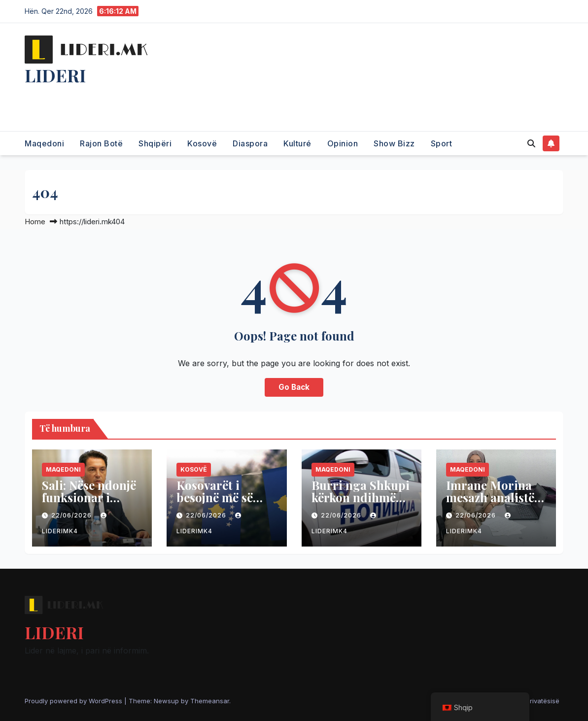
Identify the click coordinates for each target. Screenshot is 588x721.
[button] (531, 143)
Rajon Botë (101, 143)
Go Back (294, 387)
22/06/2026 (72, 515)
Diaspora (250, 143)
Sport (442, 143)
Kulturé (297, 143)
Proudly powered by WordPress (74, 701)
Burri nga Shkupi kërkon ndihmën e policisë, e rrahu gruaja (362, 503)
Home (35, 222)
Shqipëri (155, 143)
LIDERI (55, 75)
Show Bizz (394, 143)
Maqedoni (44, 143)
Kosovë (202, 143)
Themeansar (210, 701)
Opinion (343, 143)
